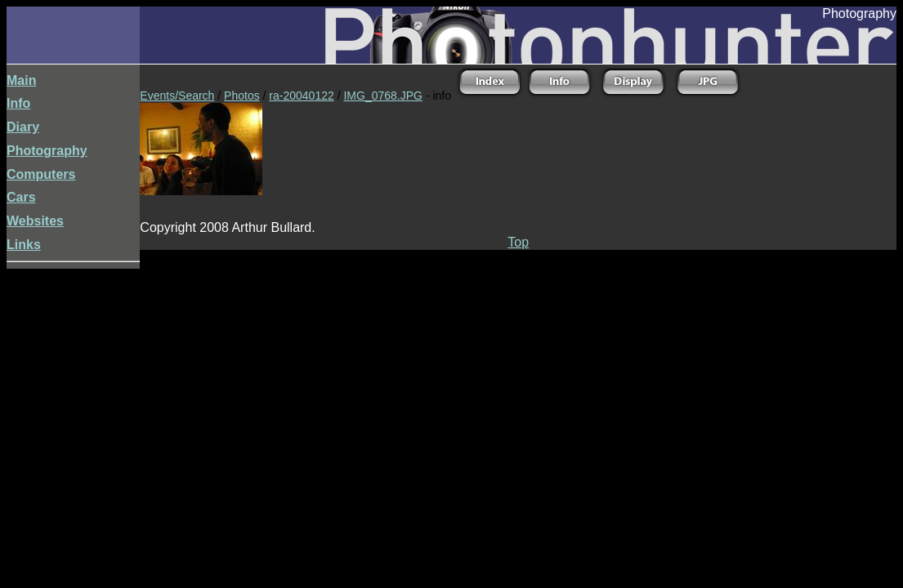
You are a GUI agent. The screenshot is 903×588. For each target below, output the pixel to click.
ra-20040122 (301, 96)
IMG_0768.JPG (383, 96)
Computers (41, 174)
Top (518, 242)
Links (24, 245)
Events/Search (177, 96)
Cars (21, 197)
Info (18, 103)
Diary (23, 127)
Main (21, 80)
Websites (35, 221)
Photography (47, 151)
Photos (242, 96)
